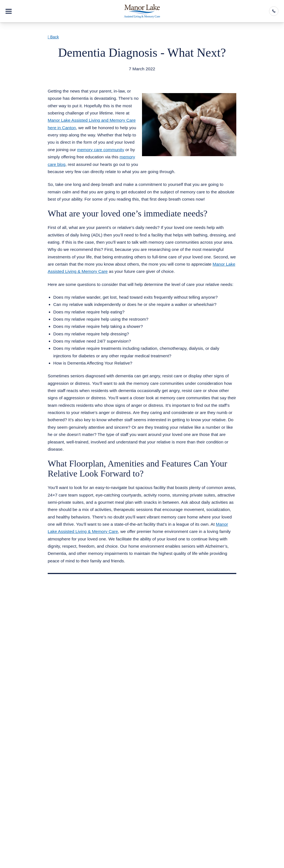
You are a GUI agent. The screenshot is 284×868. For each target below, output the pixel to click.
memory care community (101, 150)
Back (53, 37)
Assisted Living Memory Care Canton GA (94, 76)
